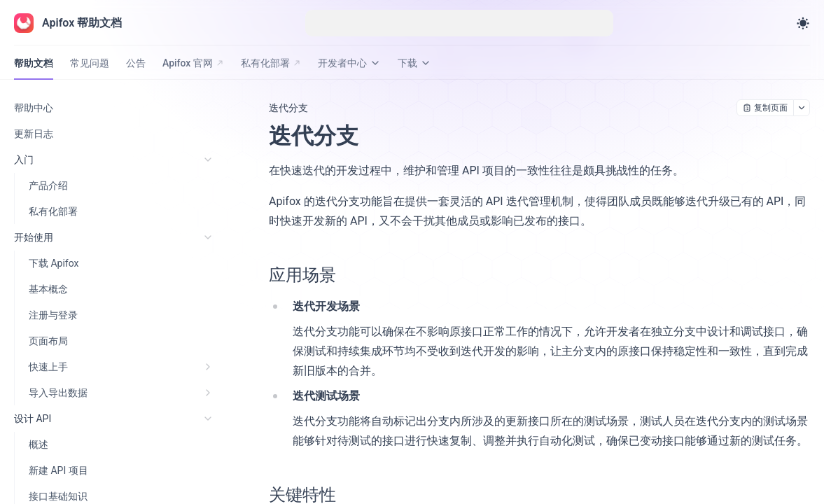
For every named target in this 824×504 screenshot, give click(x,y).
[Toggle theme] (803, 23)
